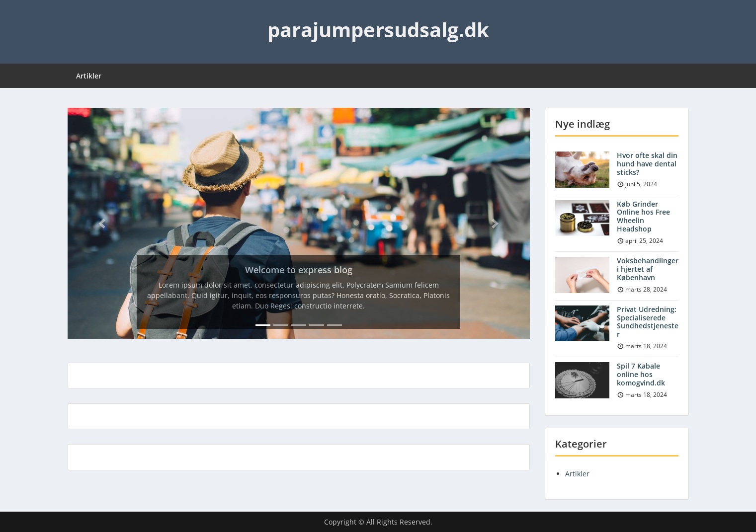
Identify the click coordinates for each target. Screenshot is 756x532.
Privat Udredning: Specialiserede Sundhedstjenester (648, 322)
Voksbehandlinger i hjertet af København (648, 269)
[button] (102, 223)
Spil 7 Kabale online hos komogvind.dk (641, 374)
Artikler (89, 76)
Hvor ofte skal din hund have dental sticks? (647, 164)
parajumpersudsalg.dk (378, 30)
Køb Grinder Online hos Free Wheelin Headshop (643, 216)
